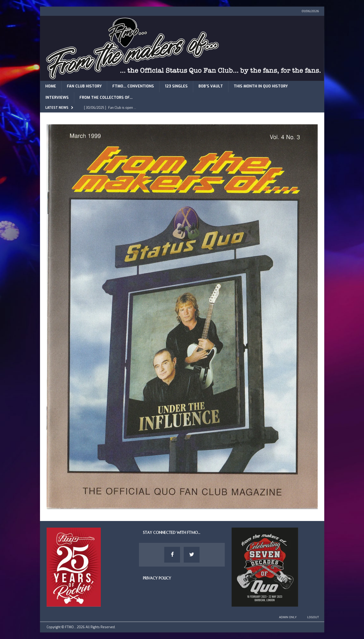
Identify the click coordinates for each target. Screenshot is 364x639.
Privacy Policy (157, 578)
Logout (313, 617)
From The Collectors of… (106, 98)
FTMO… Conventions (133, 86)
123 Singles (176, 86)
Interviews (57, 98)
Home (51, 86)
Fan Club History (84, 86)
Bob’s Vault (211, 86)
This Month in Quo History (261, 86)
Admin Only (288, 617)
